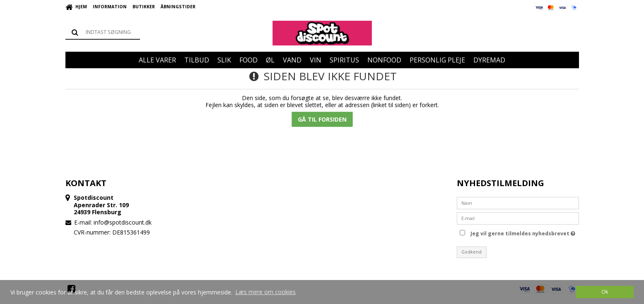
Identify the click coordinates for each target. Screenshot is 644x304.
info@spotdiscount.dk (123, 222)
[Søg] (103, 32)
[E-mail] (518, 217)
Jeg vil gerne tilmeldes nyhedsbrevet (523, 232)
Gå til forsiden (322, 119)
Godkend (472, 252)
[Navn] (518, 202)
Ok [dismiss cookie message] (605, 292)
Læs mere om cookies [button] (265, 292)
